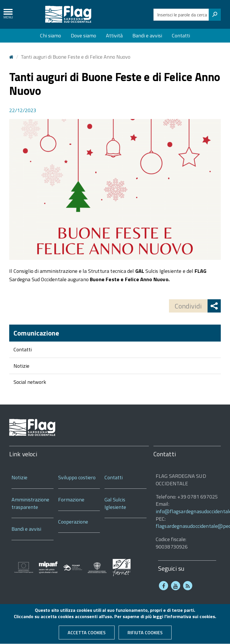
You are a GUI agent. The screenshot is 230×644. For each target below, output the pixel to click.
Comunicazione (36, 333)
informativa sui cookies (191, 619)
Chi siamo (51, 36)
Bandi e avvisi (147, 36)
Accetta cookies (87, 635)
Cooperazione (73, 522)
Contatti (181, 36)
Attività (114, 36)
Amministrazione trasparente (30, 503)
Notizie (21, 366)
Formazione (71, 500)
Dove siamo (83, 36)
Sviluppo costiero (77, 477)
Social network (30, 382)
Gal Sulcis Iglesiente (115, 503)
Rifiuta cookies (145, 635)
